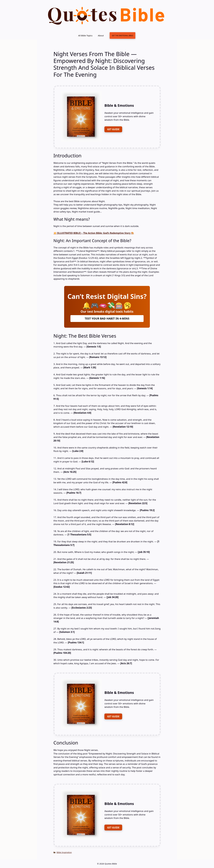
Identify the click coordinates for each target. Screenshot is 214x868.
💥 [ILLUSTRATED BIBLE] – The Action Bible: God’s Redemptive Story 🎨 (94, 233)
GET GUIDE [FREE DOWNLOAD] (113, 129)
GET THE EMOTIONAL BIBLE (122, 35)
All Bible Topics (85, 35)
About (101, 35)
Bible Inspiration (64, 852)
